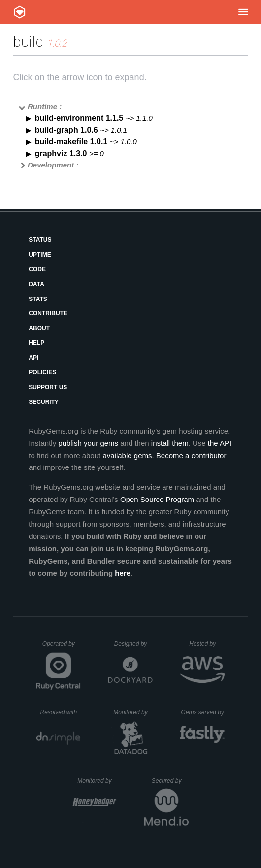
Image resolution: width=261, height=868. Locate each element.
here (123, 573)
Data (36, 284)
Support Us (48, 387)
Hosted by (207, 644)
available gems (127, 455)
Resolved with (60, 712)
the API (220, 443)
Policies (42, 372)
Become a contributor (191, 455)
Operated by (62, 647)
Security (44, 402)
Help (36, 343)
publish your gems (88, 443)
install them (170, 443)
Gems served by (203, 712)
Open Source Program (157, 499)
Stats (38, 299)
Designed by (133, 644)
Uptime (40, 255)
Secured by (170, 781)
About (39, 328)
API (33, 358)
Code (37, 269)
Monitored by (133, 712)
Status (40, 240)
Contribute (48, 313)
